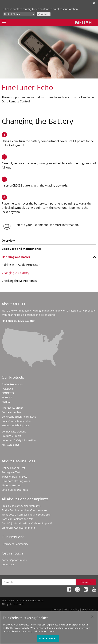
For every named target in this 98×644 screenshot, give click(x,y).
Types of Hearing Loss (14, 477)
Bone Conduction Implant (17, 421)
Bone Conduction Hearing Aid (19, 417)
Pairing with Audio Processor (21, 265)
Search (86, 582)
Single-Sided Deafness (15, 490)
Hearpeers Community (15, 544)
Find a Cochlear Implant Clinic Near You (25, 510)
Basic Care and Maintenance (21, 249)
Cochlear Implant (12, 412)
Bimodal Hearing (11, 485)
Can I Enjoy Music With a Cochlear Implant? (27, 523)
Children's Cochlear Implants (19, 528)
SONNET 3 (8, 393)
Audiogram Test (11, 472)
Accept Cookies (48, 638)
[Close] (92, 617)
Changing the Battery (16, 273)
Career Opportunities (14, 560)
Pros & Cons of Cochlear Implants (21, 506)
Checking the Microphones (19, 281)
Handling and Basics (16, 257)
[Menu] (4, 22)
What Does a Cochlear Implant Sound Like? (27, 515)
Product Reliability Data (15, 425)
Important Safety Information (19, 440)
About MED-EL (14, 304)
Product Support (11, 436)
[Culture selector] (19, 14)
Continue (44, 14)
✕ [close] (94, 3)
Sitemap (56, 609)
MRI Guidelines (11, 445)
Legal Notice (89, 609)
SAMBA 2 (7, 397)
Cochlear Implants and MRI (18, 519)
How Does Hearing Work (16, 481)
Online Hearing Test (13, 468)
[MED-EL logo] (84, 22)
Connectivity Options (14, 432)
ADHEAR (7, 402)
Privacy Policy (71, 609)
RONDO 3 (7, 389)
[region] (49, 627)
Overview (8, 241)
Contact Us (8, 564)
